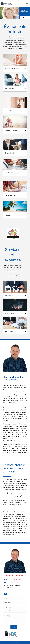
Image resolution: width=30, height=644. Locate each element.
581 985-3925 (17, 580)
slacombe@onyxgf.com (18, 583)
